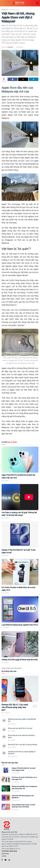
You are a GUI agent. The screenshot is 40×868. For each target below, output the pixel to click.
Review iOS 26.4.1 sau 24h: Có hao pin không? (23, 745)
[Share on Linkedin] (34, 79)
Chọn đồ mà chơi (14, 10)
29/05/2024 (20, 47)
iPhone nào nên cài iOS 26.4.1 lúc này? (20, 728)
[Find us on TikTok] (9, 860)
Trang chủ (5, 10)
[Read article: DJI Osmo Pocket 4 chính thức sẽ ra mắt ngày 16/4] (20, 572)
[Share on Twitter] (23, 79)
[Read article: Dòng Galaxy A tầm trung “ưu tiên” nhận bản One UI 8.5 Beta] (6, 807)
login (8, 668)
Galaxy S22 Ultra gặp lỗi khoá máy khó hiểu (20, 660)
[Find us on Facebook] (2, 860)
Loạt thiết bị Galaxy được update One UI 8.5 (20, 625)
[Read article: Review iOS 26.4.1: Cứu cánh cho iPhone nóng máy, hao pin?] (20, 689)
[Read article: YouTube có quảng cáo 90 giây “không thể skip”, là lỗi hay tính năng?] (20, 497)
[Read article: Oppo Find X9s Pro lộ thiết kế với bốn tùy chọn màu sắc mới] (20, 460)
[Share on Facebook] (13, 79)
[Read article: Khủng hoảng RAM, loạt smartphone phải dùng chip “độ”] (6, 788)
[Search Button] (37, 3)
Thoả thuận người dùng (9, 851)
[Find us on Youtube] (6, 860)
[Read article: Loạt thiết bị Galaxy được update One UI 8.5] (20, 609)
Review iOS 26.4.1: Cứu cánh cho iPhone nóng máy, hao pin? (15, 707)
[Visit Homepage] (18, 3)
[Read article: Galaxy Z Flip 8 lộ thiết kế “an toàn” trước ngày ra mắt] (20, 535)
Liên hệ (4, 856)
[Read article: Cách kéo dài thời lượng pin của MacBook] (6, 798)
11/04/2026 (5, 481)
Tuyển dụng (5, 854)
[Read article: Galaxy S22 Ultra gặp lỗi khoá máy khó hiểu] (20, 644)
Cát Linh (10, 47)
